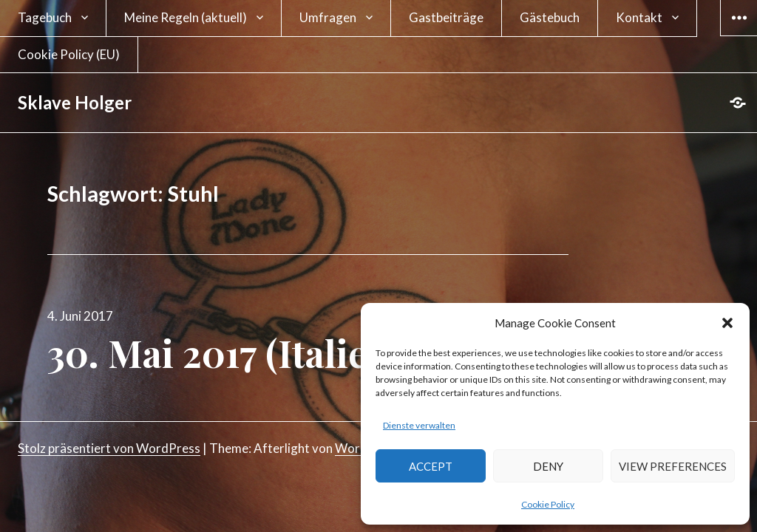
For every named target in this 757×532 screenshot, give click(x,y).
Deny (548, 466)
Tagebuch (45, 17)
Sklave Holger (75, 102)
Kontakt (639, 17)
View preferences (673, 466)
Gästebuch (550, 17)
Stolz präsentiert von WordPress (109, 448)
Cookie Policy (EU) (69, 54)
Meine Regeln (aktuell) (186, 17)
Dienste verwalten (419, 425)
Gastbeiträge (446, 17)
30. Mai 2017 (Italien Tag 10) (284, 353)
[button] (727, 323)
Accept (431, 466)
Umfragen (328, 17)
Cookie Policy (548, 504)
